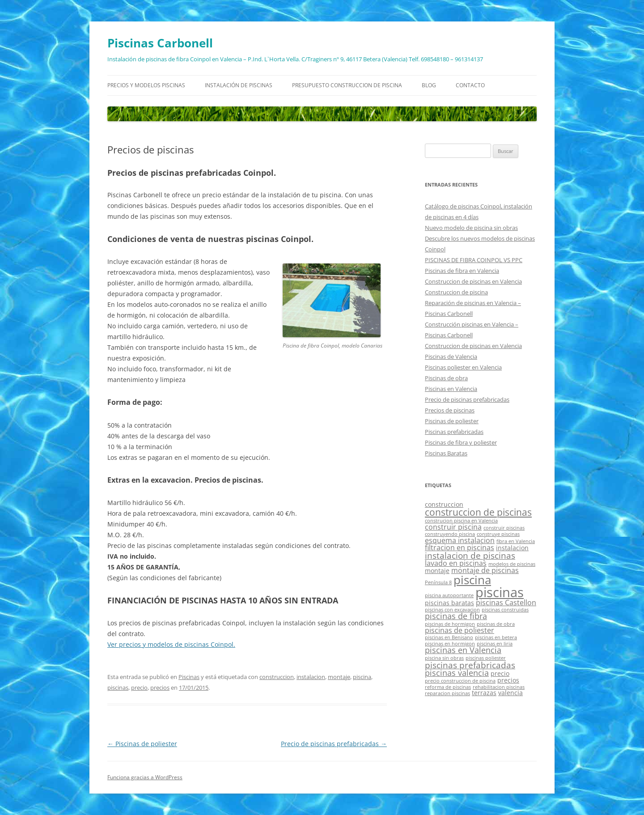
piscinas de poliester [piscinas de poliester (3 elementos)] (460, 630)
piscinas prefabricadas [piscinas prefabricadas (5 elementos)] (470, 665)
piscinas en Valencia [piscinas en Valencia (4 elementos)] (463, 650)
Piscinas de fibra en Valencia (462, 271)
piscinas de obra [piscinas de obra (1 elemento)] (496, 624)
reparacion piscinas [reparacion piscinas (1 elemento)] (447, 693)
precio (139, 688)
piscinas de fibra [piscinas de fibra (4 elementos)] (456, 616)
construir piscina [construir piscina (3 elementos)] (453, 527)
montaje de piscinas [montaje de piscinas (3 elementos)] (485, 570)
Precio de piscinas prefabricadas (334, 744)
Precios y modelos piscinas (146, 85)
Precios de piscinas (450, 410)
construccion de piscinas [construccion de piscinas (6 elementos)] (478, 512)
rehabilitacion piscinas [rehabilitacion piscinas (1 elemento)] (499, 687)
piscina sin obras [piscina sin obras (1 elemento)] (444, 658)
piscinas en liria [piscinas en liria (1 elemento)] (495, 644)
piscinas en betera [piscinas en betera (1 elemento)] (496, 637)
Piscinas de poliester (142, 744)
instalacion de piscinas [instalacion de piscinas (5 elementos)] (470, 555)
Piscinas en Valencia (451, 389)
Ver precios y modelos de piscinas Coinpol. (171, 644)
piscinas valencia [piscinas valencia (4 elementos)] (457, 673)
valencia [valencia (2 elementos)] (511, 693)
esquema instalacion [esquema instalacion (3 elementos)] (460, 540)
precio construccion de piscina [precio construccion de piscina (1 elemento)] (460, 681)
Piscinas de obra (446, 378)
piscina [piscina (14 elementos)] (472, 580)
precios (160, 688)
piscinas (118, 688)
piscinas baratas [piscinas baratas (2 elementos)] (449, 603)
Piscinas (189, 677)
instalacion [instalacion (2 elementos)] (512, 548)
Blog (429, 85)
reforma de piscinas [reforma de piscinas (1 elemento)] (448, 687)
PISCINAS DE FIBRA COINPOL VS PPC (474, 260)
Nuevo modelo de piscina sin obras (471, 228)
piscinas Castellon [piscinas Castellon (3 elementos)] (506, 603)
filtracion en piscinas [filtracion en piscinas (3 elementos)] (460, 548)
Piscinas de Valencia (451, 357)
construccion (277, 677)
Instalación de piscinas (239, 85)
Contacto (470, 85)
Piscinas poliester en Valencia (463, 367)
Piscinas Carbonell (160, 43)
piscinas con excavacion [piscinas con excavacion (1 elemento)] (452, 610)
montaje (339, 677)
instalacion (311, 677)
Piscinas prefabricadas (454, 432)
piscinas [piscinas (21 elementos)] (500, 592)
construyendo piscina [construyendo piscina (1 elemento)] (450, 534)
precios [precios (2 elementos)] (508, 680)
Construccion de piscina (456, 292)
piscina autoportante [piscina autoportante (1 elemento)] (449, 595)
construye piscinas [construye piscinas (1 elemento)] (498, 534)
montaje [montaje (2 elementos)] (437, 571)
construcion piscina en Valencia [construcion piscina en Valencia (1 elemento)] (461, 521)
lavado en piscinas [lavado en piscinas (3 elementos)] (456, 563)
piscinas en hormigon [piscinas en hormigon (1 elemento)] (450, 644)
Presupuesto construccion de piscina (347, 85)
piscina (362, 677)
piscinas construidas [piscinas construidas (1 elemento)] (505, 610)
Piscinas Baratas (446, 453)
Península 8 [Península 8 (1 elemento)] (438, 582)
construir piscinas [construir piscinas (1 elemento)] (504, 528)
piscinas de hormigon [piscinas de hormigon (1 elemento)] (450, 624)
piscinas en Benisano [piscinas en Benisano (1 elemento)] (449, 637)
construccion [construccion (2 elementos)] (444, 504)
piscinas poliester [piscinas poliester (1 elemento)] (486, 658)
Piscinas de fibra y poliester (461, 442)
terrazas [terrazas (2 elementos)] (484, 693)
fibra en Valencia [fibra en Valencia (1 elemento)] (516, 541)
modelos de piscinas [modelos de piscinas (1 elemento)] (512, 564)
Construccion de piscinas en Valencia (473, 281)
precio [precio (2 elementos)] (500, 673)
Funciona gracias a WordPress (145, 777)
